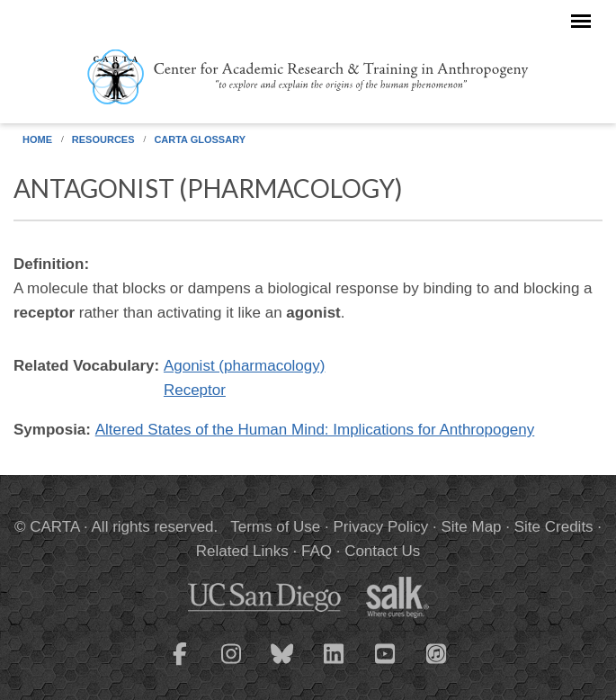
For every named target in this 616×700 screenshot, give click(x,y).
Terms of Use (275, 527)
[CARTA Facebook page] (180, 665)
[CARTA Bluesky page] (282, 665)
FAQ (317, 551)
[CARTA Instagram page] (231, 665)
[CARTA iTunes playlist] (436, 652)
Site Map (471, 527)
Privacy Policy (380, 527)
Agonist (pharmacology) (245, 366)
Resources (103, 139)
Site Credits (554, 527)
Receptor (195, 390)
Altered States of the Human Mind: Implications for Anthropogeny (315, 430)
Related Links (242, 551)
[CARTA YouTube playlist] (385, 665)
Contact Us (382, 551)
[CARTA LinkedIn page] (334, 665)
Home (37, 139)
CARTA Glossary (200, 139)
